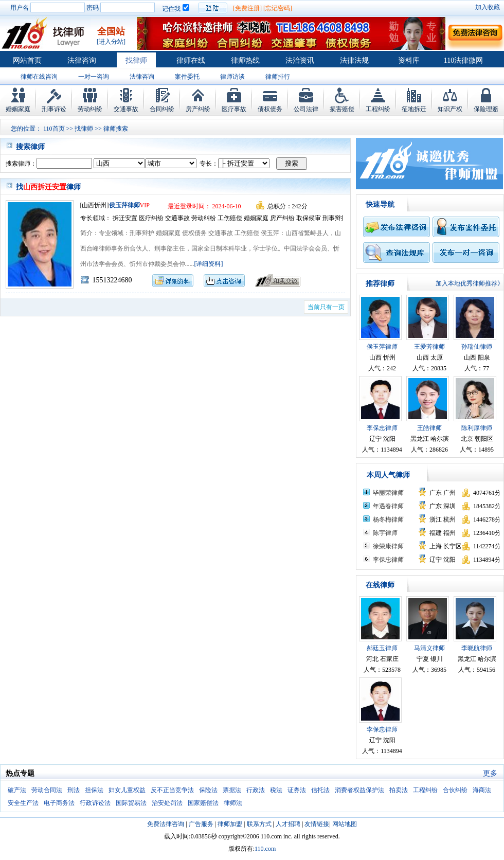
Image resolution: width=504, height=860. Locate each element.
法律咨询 (82, 60)
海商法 (482, 790)
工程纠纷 (378, 109)
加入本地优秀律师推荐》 (470, 283)
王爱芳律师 (429, 347)
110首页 (54, 129)
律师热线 (245, 60)
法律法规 (354, 60)
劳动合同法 (47, 790)
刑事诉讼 (54, 109)
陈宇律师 (385, 533)
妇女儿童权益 (127, 790)
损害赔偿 (342, 109)
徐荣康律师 (388, 546)
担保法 (94, 790)
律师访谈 (232, 77)
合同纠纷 (162, 109)
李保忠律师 (382, 428)
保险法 (208, 790)
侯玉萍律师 (124, 205)
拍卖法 (399, 790)
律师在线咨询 (39, 77)
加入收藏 (488, 7)
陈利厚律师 (477, 428)
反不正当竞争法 (172, 790)
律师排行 (278, 77)
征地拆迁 (414, 109)
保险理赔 (486, 109)
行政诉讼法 (95, 803)
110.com (265, 849)
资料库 (409, 60)
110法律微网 (463, 60)
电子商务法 (59, 803)
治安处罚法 (167, 803)
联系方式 (259, 824)
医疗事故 (234, 109)
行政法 (256, 790)
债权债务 (270, 109)
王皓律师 (429, 428)
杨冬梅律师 (388, 519)
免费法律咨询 (166, 824)
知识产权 (450, 109)
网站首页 (27, 60)
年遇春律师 (388, 506)
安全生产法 (23, 803)
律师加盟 (230, 824)
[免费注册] (247, 8)
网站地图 (345, 824)
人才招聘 (288, 824)
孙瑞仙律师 (477, 347)
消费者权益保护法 (359, 790)
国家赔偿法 (203, 803)
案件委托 (187, 77)
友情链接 (317, 824)
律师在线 (191, 60)
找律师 (136, 60)
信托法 (320, 790)
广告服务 (201, 824)
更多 (490, 773)
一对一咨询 (94, 77)
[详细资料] (209, 264)
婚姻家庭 (18, 109)
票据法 (232, 790)
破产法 (17, 790)
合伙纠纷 (455, 790)
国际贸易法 (131, 803)
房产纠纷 (198, 109)
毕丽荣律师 (388, 493)
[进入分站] (111, 42)
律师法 (233, 803)
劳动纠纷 (90, 109)
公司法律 (306, 109)
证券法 (297, 790)
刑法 (74, 790)
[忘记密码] (278, 8)
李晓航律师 (477, 648)
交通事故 (126, 109)
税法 (276, 790)
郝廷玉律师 (382, 648)
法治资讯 (300, 60)
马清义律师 (429, 648)
